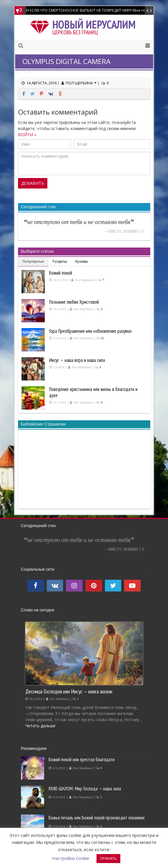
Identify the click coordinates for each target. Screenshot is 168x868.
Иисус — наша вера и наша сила (77, 360)
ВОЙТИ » (27, 135)
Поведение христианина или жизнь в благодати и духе (93, 392)
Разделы (60, 261)
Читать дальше (40, 726)
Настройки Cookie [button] (71, 858)
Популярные (33, 261)
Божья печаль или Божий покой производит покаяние (97, 818)
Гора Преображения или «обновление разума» (91, 331)
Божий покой (61, 273)
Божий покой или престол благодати (82, 760)
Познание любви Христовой (74, 302)
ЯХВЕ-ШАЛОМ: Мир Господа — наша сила (85, 789)
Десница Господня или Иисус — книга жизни (69, 691)
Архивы (82, 261)
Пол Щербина (81, 83)
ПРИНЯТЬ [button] (108, 858)
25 (102, 338)
